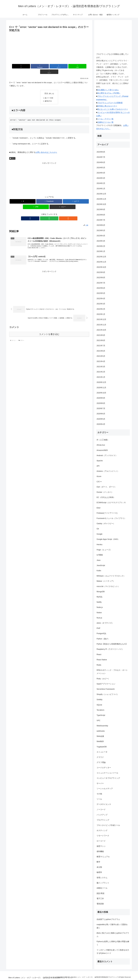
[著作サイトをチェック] (45, 213)
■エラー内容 (49, 92)
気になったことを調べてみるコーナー (113, 109)
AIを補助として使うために (108, 90)
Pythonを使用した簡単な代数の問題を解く (113, 943)
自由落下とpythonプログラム (108, 919)
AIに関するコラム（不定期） (109, 93)
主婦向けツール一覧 (105, 122)
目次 (46, 88)
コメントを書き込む (49, 329)
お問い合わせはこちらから (46, 147)
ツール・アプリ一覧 (105, 119)
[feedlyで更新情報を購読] (49, 213)
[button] (76, 66)
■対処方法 (49, 96)
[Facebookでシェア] (36, 66)
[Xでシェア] (22, 66)
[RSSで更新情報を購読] (54, 213)
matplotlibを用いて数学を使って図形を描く (112, 926)
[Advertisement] (49, 47)
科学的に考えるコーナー (107, 106)
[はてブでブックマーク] (49, 66)
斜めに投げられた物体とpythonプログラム (113, 935)
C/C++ (12, 153)
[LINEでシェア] (63, 66)
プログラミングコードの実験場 (110, 103)
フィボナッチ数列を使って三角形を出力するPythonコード (113, 952)
